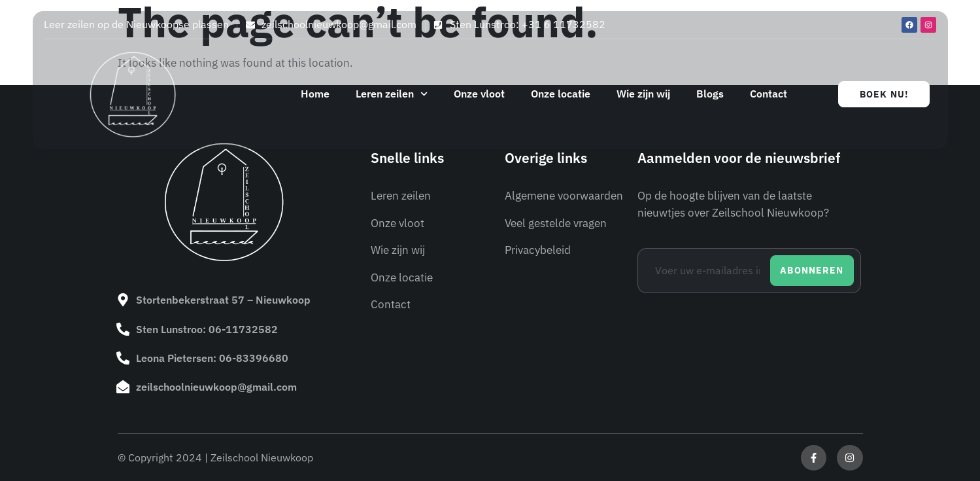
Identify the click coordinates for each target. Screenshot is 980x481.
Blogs (710, 94)
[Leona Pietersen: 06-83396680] (123, 357)
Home (315, 94)
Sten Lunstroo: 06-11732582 (207, 329)
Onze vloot (479, 94)
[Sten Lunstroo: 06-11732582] (123, 329)
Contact (769, 94)
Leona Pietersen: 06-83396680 (212, 357)
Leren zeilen (392, 94)
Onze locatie (561, 94)
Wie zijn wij (643, 94)
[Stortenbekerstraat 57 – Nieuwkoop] (123, 300)
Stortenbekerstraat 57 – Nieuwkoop (223, 300)
